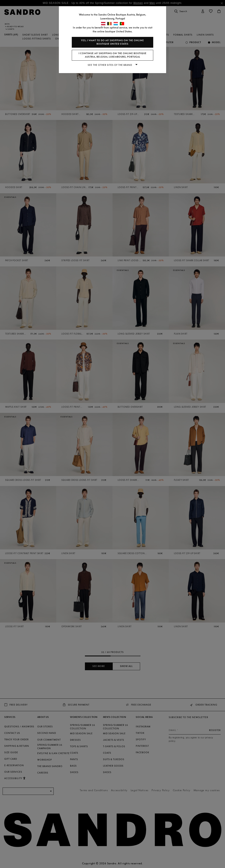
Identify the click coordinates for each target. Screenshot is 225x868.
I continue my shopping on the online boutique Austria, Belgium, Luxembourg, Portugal (113, 55)
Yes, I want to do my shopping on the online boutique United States (112, 42)
